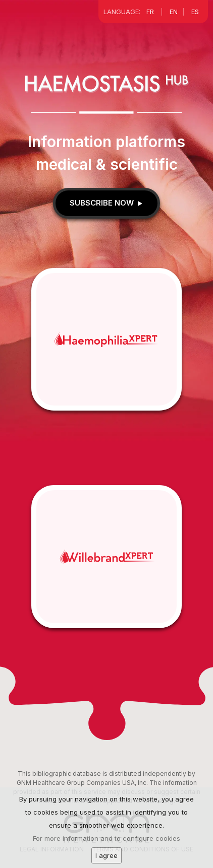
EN (174, 12)
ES (195, 12)
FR (150, 12)
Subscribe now (107, 203)
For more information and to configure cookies (107, 842)
